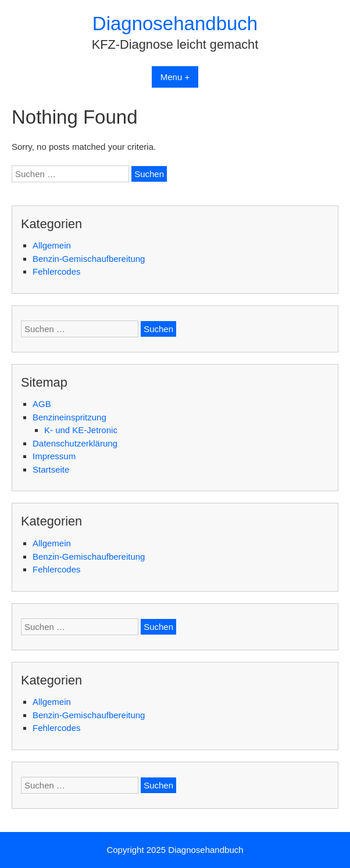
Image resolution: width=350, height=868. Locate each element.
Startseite (51, 469)
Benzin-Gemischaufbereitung (89, 259)
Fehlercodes (57, 271)
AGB (42, 404)
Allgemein (52, 245)
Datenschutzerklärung (75, 443)
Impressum (54, 456)
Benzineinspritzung (69, 417)
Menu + (175, 77)
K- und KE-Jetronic (81, 430)
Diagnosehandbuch (175, 24)
